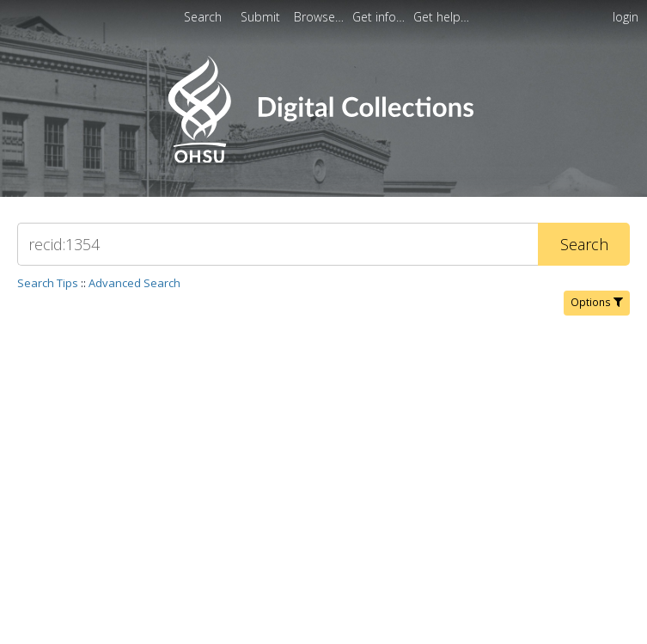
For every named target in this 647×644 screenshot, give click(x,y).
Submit (262, 17)
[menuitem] (320, 17)
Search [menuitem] (203, 17)
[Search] (278, 244)
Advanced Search (134, 283)
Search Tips (48, 283)
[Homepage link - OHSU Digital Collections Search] (323, 159)
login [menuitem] (626, 17)
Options (597, 302)
